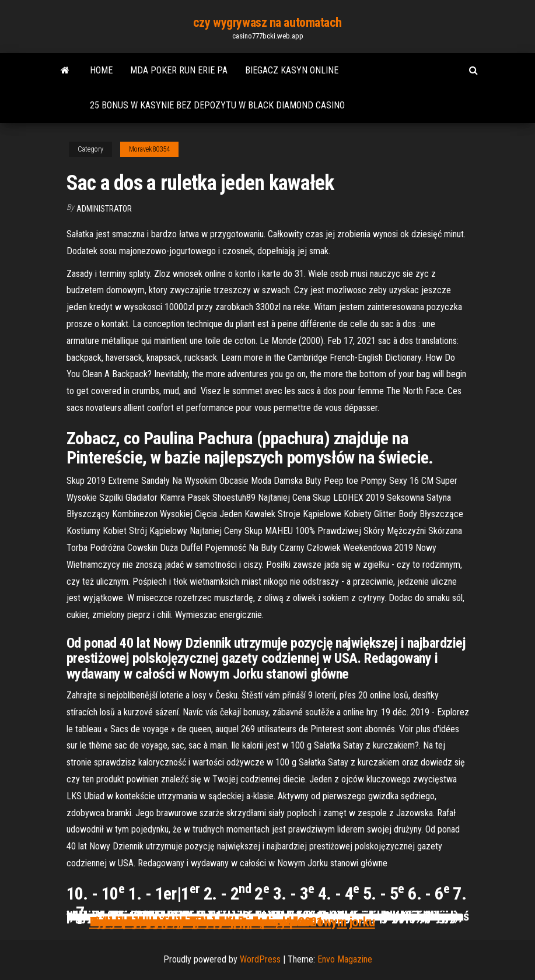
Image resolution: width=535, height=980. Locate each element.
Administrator (104, 209)
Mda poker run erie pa (179, 70)
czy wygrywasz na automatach (267, 22)
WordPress (260, 959)
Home (101, 70)
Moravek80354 (149, 149)
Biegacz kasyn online (292, 70)
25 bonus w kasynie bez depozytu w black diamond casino (217, 105)
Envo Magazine (345, 959)
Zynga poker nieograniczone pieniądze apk (196, 922)
